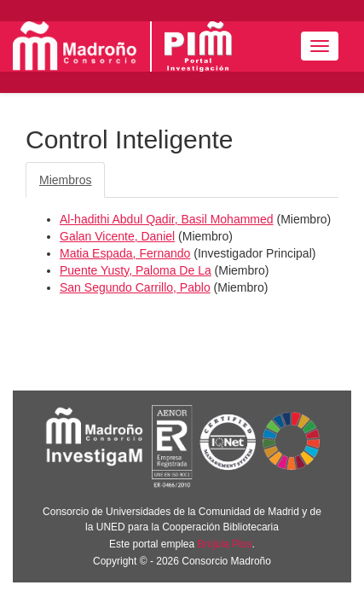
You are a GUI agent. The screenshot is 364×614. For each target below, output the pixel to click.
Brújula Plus (225, 544)
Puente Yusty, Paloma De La (136, 270)
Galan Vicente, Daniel (117, 236)
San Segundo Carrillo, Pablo (135, 287)
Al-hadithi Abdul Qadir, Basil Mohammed (167, 219)
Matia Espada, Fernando (125, 253)
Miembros (65, 180)
